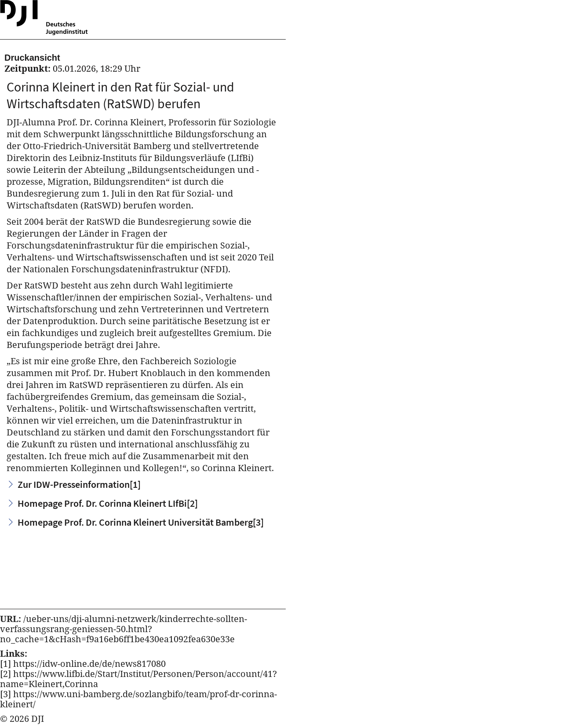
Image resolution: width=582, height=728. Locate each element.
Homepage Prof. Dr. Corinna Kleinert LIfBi (108, 503)
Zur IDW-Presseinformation (79, 484)
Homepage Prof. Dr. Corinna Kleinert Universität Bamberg (141, 522)
